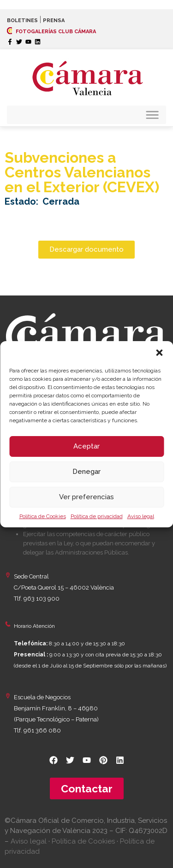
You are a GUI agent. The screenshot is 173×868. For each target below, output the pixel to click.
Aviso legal (141, 516)
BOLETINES (22, 21)
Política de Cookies (43, 516)
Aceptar (86, 446)
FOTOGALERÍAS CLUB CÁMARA (51, 32)
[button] (159, 353)
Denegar (86, 472)
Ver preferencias (86, 497)
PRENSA (54, 21)
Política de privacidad (97, 516)
